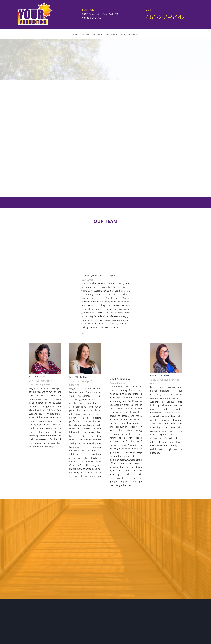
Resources (110, 35)
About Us (86, 35)
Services (96, 35)
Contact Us (133, 35)
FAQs (123, 35)
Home (76, 35)
